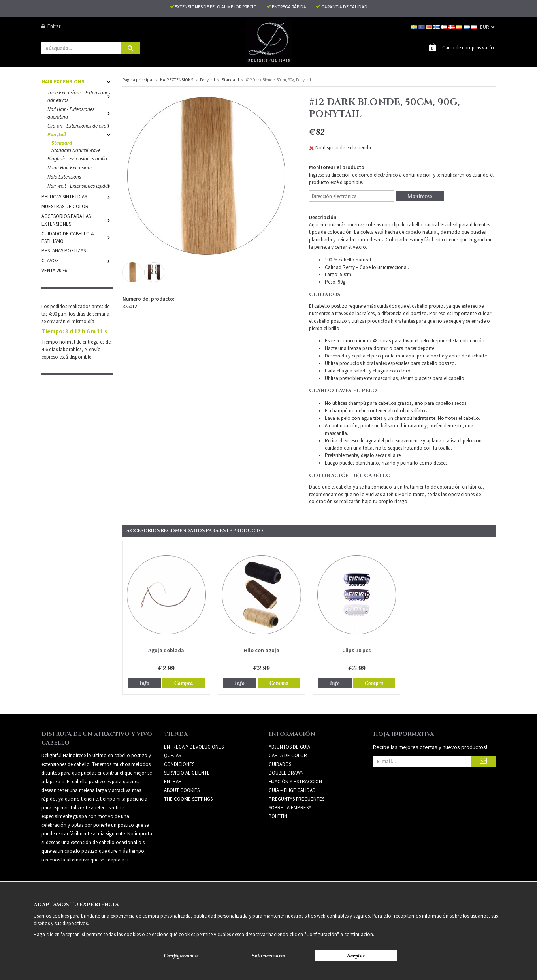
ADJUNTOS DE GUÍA (289, 746)
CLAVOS (77, 260)
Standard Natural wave (76, 150)
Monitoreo (420, 196)
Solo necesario (268, 956)
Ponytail (80, 134)
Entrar (51, 26)
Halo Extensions (64, 176)
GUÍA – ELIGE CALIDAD (292, 790)
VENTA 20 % (54, 270)
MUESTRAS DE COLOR (65, 206)
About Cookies (182, 790)
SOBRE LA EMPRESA (290, 807)
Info (144, 683)
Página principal (138, 79)
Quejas (172, 755)
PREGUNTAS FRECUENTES (297, 798)
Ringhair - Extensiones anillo (77, 158)
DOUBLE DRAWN (286, 772)
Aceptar (356, 956)
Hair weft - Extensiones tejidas (80, 185)
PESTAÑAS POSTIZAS (64, 250)
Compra (184, 683)
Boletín (278, 816)
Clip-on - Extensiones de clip (80, 125)
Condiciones (179, 764)
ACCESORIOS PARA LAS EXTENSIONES (77, 220)
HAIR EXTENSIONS (77, 81)
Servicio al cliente (187, 772)
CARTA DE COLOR (288, 755)
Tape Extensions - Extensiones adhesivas (80, 96)
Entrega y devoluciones (194, 746)
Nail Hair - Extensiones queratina (80, 113)
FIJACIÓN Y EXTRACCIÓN (295, 781)
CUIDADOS (280, 764)
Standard (62, 142)
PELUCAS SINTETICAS (77, 196)
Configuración (181, 956)
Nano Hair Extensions (70, 167)
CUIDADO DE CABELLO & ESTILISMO (77, 237)
